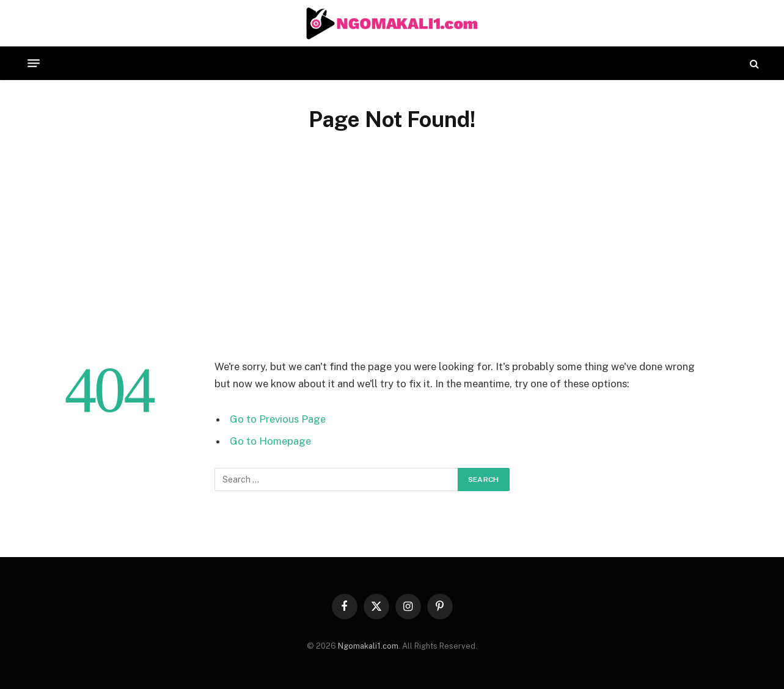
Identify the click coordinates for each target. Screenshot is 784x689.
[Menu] (34, 64)
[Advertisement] (392, 253)
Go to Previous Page (278, 419)
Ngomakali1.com (368, 646)
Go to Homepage (270, 441)
